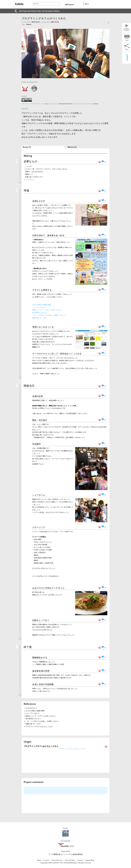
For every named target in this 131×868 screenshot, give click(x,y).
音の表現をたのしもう (40, 313)
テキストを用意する (42, 290)
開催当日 (29, 386)
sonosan (50, 104)
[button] (78, 262)
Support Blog (90, 860)
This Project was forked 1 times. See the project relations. (39, 11)
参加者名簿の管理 (41, 671)
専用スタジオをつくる (43, 327)
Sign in (87, 4)
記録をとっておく (41, 620)
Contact (46, 860)
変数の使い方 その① (40, 318)
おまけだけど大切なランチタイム (48, 588)
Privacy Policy (70, 860)
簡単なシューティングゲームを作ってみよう (47, 310)
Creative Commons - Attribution (83, 104)
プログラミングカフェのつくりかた (34, 104)
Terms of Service (57, 860)
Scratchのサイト (29, 180)
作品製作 (37, 444)
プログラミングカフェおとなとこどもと (39, 727)
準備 (26, 191)
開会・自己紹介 (40, 420)
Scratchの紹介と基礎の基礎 (42, 305)
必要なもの (31, 162)
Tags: (23, 24)
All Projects (69, 5)
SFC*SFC (60, 863)
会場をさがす (39, 201)
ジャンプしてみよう (39, 308)
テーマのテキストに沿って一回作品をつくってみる (57, 354)
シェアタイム (39, 495)
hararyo (56, 104)
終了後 (28, 647)
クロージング (39, 527)
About (39, 860)
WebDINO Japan (72, 863)
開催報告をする (40, 658)
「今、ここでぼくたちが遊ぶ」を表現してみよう (49, 315)
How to (29, 24)
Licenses (80, 860)
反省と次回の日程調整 (43, 684)
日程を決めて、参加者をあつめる (48, 235)
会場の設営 (38, 396)
